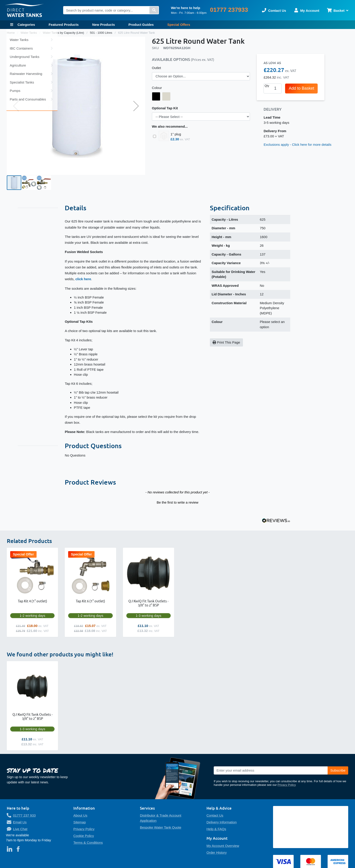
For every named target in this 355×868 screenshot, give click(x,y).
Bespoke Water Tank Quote (161, 827)
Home (11, 33)
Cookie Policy (84, 836)
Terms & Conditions (88, 843)
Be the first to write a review (177, 502)
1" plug (176, 134)
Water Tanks (29, 33)
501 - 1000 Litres (101, 33)
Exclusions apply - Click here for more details (297, 145)
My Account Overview (223, 846)
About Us (80, 815)
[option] (156, 96)
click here (83, 279)
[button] (16, 106)
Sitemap (80, 822)
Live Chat (20, 829)
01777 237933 (229, 10)
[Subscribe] (338, 770)
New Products (103, 25)
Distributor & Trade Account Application (161, 818)
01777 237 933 (24, 815)
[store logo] (24, 10)
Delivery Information (222, 822)
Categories (26, 25)
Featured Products (64, 25)
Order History (217, 852)
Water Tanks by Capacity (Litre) (64, 33)
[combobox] (111, 10)
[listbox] (201, 76)
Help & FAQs (216, 829)
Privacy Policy (287, 785)
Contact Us (215, 815)
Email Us (20, 822)
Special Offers (179, 25)
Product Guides (141, 25)
